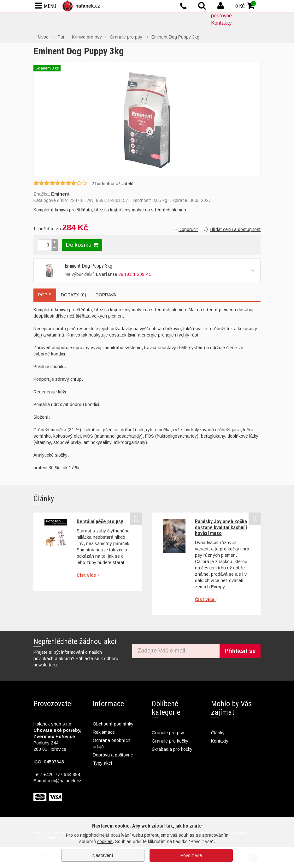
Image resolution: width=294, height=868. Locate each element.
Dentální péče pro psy (100, 522)
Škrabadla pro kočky (172, 749)
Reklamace (104, 732)
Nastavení (103, 855)
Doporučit (185, 229)
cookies (105, 841)
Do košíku (82, 245)
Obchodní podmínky (113, 724)
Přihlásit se (240, 651)
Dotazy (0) (73, 295)
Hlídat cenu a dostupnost (232, 229)
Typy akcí (103, 763)
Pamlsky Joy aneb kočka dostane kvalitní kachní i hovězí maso (221, 527)
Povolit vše (191, 855)
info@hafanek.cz (65, 781)
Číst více (88, 575)
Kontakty (221, 23)
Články (218, 733)
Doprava (106, 295)
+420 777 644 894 (62, 774)
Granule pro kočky (170, 741)
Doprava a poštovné (113, 755)
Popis (45, 295)
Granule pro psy (168, 733)
